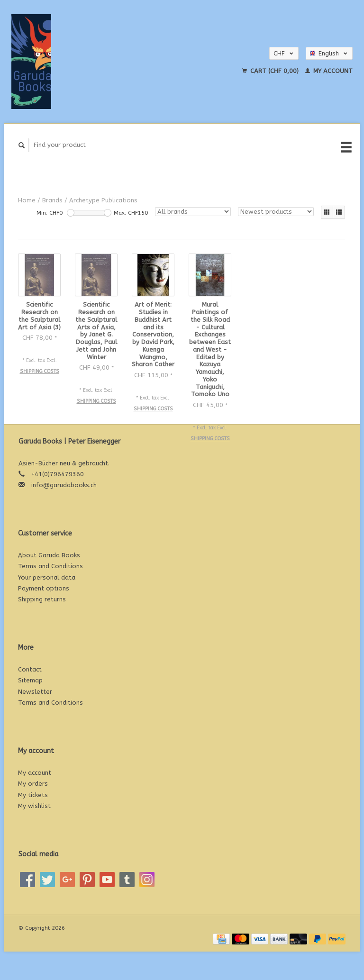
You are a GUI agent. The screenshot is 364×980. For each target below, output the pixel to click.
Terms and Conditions (50, 566)
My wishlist (34, 806)
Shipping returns (42, 599)
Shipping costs (40, 371)
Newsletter (35, 692)
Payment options (44, 588)
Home (27, 200)
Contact (30, 669)
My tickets (33, 795)
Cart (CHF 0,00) (271, 71)
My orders (33, 784)
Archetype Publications (103, 200)
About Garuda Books (49, 555)
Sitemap (30, 680)
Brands (52, 200)
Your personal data (47, 577)
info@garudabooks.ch (64, 485)
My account (329, 71)
